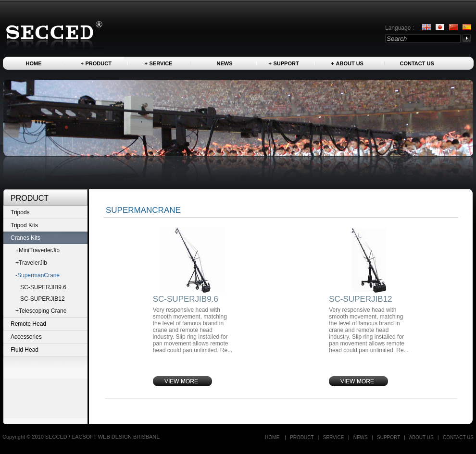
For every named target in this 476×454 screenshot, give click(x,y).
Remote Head (28, 324)
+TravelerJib (31, 263)
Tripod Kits (24, 225)
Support (286, 63)
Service (161, 63)
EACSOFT (85, 437)
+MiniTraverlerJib (38, 250)
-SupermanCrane (38, 275)
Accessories (26, 337)
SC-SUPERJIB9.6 (43, 287)
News (225, 63)
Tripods (20, 212)
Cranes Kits (25, 238)
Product (99, 63)
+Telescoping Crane (41, 311)
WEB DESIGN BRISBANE (129, 437)
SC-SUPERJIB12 (43, 299)
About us (350, 63)
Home (34, 63)
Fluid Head (25, 350)
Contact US (417, 63)
